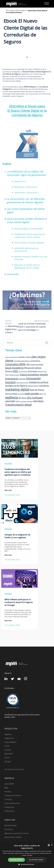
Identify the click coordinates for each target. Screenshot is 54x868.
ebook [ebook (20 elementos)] (8, 368)
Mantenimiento (11, 825)
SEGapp (8, 761)
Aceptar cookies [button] (16, 860)
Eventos (8, 792)
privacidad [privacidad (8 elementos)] (21, 394)
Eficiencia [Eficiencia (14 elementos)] (9, 371)
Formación (9, 829)
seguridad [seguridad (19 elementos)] (10, 401)
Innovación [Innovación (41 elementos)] (33, 378)
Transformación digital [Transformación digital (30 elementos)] (18, 405)
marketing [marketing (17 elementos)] (44, 386)
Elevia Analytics (10, 742)
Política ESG (9, 811)
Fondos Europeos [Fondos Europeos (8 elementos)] (14, 375)
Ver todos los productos (14, 769)
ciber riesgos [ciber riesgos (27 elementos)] (38, 357)
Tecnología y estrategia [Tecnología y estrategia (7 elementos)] (26, 401)
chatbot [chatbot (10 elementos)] (28, 357)
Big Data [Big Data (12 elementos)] (22, 357)
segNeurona (9, 738)
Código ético (9, 807)
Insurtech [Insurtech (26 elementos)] (10, 382)
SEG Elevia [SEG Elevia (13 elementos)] (22, 398)
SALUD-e (8, 750)
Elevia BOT (9, 754)
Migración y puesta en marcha (16, 833)
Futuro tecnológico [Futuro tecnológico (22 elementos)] (30, 374)
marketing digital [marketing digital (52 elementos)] (17, 389)
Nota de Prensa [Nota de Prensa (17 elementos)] (37, 390)
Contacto (8, 799)
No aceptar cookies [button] (36, 860)
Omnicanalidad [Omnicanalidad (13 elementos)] (11, 394)
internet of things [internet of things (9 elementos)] (33, 386)
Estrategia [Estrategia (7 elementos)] (40, 372)
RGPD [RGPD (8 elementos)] (41, 394)
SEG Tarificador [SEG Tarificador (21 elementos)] (35, 398)
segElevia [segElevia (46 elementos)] (12, 397)
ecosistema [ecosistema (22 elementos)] (18, 368)
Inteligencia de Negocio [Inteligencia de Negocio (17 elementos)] (16, 386)
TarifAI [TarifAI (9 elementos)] (17, 401)
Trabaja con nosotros (13, 795)
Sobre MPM (9, 784)
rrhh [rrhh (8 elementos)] (45, 394)
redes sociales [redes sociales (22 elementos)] (32, 393)
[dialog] (27, 855)
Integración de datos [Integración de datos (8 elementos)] (22, 383)
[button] (27, 864)
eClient (7, 758)
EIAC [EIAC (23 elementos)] (16, 371)
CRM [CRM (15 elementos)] (28, 364)
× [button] (52, 845)
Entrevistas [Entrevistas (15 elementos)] (33, 371)
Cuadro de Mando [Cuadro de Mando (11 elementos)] (37, 364)
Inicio (7, 10)
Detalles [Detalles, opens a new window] (30, 855)
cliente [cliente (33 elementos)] (9, 360)
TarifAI (7, 746)
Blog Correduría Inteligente (18, 10)
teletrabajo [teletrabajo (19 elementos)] (38, 401)
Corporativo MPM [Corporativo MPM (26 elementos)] (15, 364)
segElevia (8, 734)
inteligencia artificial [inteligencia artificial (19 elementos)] (39, 382)
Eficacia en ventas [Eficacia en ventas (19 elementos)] (33, 368)
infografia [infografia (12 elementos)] (22, 379)
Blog (6, 788)
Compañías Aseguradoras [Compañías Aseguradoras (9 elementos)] (22, 361)
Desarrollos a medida (13, 837)
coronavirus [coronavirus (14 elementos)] (35, 361)
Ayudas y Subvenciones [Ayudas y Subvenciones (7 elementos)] (12, 357)
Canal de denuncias (12, 803)
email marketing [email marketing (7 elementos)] (23, 372)
